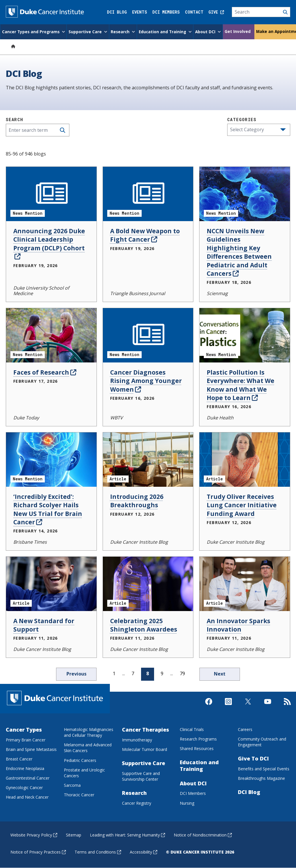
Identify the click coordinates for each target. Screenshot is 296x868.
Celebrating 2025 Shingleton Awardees (144, 625)
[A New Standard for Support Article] (51, 584)
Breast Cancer (19, 759)
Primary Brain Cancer (26, 740)
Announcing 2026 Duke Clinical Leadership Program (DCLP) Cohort (49, 244)
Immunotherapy (137, 740)
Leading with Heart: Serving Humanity (127, 835)
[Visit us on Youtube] (268, 706)
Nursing (187, 803)
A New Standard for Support (44, 625)
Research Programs (198, 739)
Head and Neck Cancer (27, 797)
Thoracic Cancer (79, 795)
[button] (283, 130)
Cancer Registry (137, 803)
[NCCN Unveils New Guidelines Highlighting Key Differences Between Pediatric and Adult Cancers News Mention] (245, 194)
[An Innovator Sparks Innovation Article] (245, 584)
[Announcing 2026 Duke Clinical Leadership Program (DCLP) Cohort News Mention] (51, 194)
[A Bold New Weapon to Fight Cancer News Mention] (148, 194)
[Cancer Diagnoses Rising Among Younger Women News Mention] (148, 335)
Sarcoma (72, 785)
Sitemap (74, 835)
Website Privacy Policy (34, 835)
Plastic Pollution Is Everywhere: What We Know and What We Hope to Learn (240, 385)
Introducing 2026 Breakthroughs (137, 501)
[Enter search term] (38, 130)
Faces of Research (45, 372)
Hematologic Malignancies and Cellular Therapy (89, 732)
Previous (76, 674)
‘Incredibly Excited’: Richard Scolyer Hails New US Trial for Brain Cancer (48, 509)
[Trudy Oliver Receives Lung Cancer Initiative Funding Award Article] (245, 460)
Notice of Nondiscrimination (203, 835)
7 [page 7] (133, 673)
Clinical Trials (192, 729)
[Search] (261, 12)
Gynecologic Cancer (24, 788)
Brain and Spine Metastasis (31, 749)
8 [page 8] (148, 673)
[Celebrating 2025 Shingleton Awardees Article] (148, 584)
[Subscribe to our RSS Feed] (287, 706)
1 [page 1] (114, 673)
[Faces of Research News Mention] (51, 335)
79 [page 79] (182, 673)
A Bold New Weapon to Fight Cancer (145, 235)
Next (220, 674)
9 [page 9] (162, 673)
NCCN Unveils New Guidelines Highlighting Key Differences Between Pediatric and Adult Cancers (239, 252)
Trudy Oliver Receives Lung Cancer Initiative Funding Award (242, 505)
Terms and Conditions (98, 852)
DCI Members (166, 12)
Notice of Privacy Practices (38, 852)
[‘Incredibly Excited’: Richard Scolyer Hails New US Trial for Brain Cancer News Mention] (51, 460)
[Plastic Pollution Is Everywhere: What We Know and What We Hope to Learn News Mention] (245, 335)
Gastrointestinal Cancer (28, 778)
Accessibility (144, 852)
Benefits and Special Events (264, 769)
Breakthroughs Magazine (261, 778)
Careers (245, 729)
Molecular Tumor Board (145, 749)
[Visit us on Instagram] (228, 706)
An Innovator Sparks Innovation (238, 625)
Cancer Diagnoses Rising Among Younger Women (146, 381)
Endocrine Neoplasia (25, 768)
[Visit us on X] (248, 706)
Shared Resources (197, 748)
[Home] (13, 46)
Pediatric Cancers (80, 760)
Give (216, 12)
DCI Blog (117, 12)
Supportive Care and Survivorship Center (141, 776)
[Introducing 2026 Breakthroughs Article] (148, 460)
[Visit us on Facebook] (209, 706)
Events (140, 12)
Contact (194, 12)
